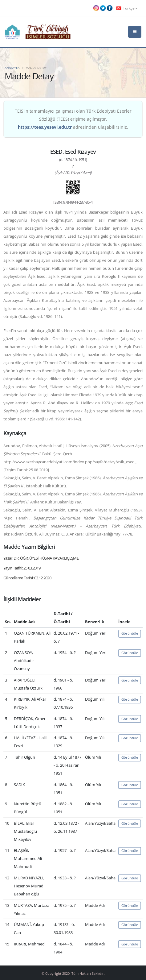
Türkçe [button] (127, 8)
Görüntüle (130, 633)
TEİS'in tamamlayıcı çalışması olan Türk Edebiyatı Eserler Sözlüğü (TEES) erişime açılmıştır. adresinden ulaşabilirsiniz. (73, 119)
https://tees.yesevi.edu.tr (45, 127)
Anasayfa (12, 68)
